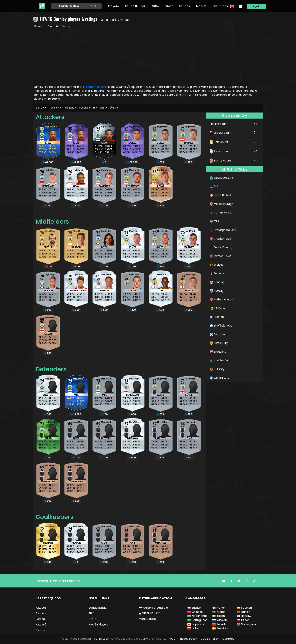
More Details (147, 619)
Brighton (217, 334)
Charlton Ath (220, 239)
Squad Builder (135, 6)
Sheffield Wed (221, 326)
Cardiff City (219, 378)
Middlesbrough (221, 204)
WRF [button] (103, 108)
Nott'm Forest (221, 213)
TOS (172, 639)
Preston (217, 317)
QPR (214, 221)
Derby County (221, 247)
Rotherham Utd (222, 299)
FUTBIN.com (102, 639)
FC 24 (93, 6)
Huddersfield (220, 360)
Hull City (217, 369)
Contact (228, 639)
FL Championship (96, 87)
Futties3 (41, 619)
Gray (185, 95)
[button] (95, 108)
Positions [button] (69, 108)
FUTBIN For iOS (150, 613)
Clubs (51, 26)
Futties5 (41, 608)
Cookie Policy (210, 639)
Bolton (216, 186)
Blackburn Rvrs (221, 178)
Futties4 (41, 613)
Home (38, 26)
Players (113, 6)
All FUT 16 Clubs (234, 169)
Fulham (217, 273)
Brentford (218, 352)
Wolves (217, 265)
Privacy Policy (188, 639)
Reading (217, 282)
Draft (169, 6)
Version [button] (55, 108)
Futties (40, 630)
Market (201, 6)
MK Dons (217, 308)
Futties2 (41, 625)
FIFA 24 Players (99, 625)
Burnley (217, 291)
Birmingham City (223, 230)
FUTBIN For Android (153, 608)
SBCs (155, 6)
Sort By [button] (40, 108)
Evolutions (220, 6)
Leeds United (220, 195)
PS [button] (113, 108)
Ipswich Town (221, 256)
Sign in (256, 6)
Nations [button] (84, 108)
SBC (91, 613)
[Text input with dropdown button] (69, 6)
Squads (185, 6)
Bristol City (219, 343)
